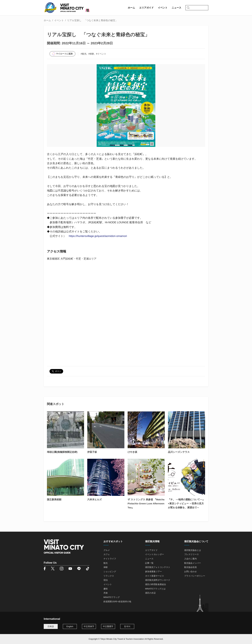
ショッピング (110, 572)
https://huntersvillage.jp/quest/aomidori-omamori (98, 236)
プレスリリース (191, 554)
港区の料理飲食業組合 (156, 584)
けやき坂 (132, 452)
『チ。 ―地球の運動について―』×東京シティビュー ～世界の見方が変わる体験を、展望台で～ (186, 503)
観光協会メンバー (193, 563)
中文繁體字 (108, 626)
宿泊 (106, 580)
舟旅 (106, 593)
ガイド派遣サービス (155, 576)
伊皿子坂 (92, 452)
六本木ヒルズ (94, 499)
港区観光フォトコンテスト (158, 567)
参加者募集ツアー (153, 572)
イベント (59, 20)
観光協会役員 (190, 567)
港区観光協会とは (193, 550)
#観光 (84, 54)
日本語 (51, 626)
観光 (106, 563)
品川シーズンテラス (179, 452)
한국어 (127, 626)
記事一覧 (149, 563)
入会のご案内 (190, 559)
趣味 (106, 589)
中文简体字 (89, 626)
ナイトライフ (110, 559)
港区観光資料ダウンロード (158, 580)
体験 (106, 567)
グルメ (107, 550)
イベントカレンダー (155, 554)
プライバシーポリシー (195, 576)
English (70, 626)
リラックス (109, 576)
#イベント (101, 54)
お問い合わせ (190, 572)
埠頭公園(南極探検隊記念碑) (62, 452)
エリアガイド (151, 550)
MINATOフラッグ (112, 597)
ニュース (149, 559)
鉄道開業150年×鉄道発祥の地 (117, 602)
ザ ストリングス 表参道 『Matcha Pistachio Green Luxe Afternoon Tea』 (146, 503)
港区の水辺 (150, 593)
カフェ (107, 554)
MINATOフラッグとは (155, 589)
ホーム (47, 20)
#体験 (91, 54)
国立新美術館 (54, 499)
